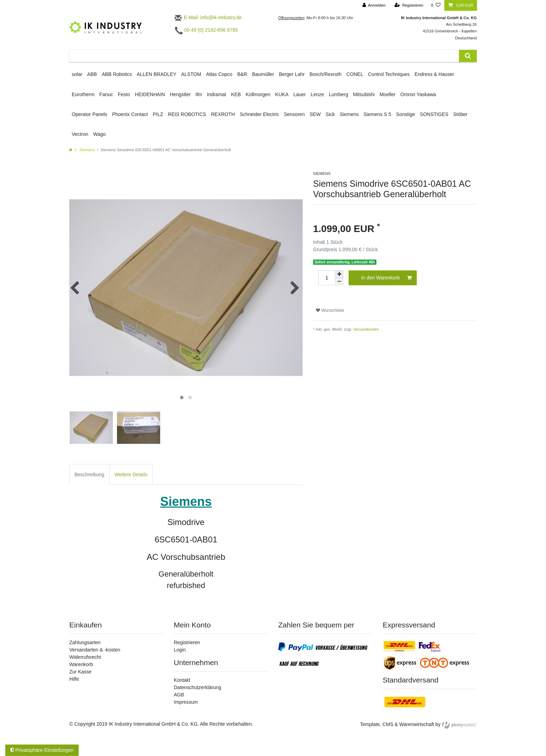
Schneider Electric (259, 114)
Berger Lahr (292, 74)
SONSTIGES (434, 114)
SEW (315, 114)
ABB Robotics (117, 74)
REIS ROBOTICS (187, 114)
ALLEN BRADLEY (157, 74)
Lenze (317, 94)
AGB (179, 695)
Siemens (349, 114)
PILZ (158, 114)
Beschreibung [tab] (89, 475)
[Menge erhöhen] (339, 274)
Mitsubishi (364, 94)
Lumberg (338, 94)
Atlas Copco (219, 74)
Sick (330, 114)
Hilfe (74, 679)
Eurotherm (83, 94)
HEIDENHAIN (150, 94)
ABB (92, 74)
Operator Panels (89, 114)
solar (77, 74)
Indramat (216, 94)
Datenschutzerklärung (197, 687)
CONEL (355, 74)
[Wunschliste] (436, 5)
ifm (199, 94)
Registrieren (187, 642)
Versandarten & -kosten (95, 650)
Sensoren (294, 114)
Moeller (388, 94)
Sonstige (405, 114)
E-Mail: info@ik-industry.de (208, 17)
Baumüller (263, 74)
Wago (99, 134)
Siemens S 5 (377, 114)
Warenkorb (81, 664)
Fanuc (106, 94)
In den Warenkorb (386, 278)
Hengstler (180, 94)
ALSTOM (191, 74)
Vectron (80, 134)
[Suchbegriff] (264, 56)
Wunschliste (330, 310)
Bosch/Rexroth (326, 74)
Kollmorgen (258, 94)
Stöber (461, 114)
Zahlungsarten (85, 642)
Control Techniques (389, 74)
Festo (124, 94)
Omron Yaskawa (418, 94)
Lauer (299, 94)
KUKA (282, 94)
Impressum (186, 702)
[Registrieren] (409, 5)
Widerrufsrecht (85, 657)
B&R (242, 74)
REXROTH (223, 114)
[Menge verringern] (339, 282)
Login (180, 650)
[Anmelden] (374, 5)
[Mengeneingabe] (327, 278)
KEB (236, 94)
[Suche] (468, 56)
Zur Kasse (80, 672)
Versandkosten (366, 329)
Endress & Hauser (435, 74)
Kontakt (182, 680)
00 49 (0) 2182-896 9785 (206, 30)
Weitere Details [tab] (131, 475)
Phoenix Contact (130, 114)
